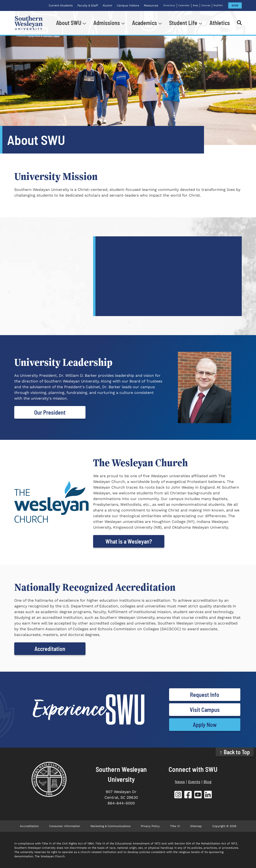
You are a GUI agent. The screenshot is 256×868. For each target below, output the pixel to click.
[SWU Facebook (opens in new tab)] (188, 796)
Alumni (107, 5)
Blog (208, 782)
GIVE (235, 5)
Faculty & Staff (88, 5)
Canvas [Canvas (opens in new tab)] (206, 5)
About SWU (69, 23)
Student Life (183, 23)
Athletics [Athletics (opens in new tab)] (220, 23)
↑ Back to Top (235, 752)
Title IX (175, 826)
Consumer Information (65, 826)
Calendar (184, 5)
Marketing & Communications (110, 826)
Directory (169, 5)
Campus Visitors (128, 5)
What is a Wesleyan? (129, 541)
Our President (50, 412)
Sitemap (196, 826)
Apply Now (205, 725)
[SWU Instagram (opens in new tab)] (178, 796)
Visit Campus (205, 710)
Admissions (107, 23)
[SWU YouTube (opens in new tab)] (198, 796)
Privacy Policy (150, 826)
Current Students (61, 5)
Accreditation (50, 649)
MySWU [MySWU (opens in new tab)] (218, 5)
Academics (145, 23)
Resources (151, 5)
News (180, 782)
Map (196, 5)
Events (194, 782)
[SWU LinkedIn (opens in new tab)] (208, 796)
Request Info (205, 695)
